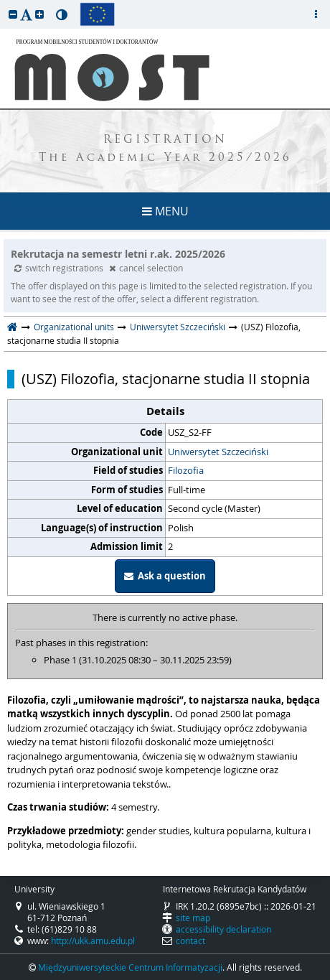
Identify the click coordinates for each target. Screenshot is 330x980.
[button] (13, 14)
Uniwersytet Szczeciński (178, 327)
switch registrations (60, 268)
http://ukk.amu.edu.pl (93, 941)
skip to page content (4, 4)
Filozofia (186, 470)
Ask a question (165, 576)
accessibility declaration (223, 929)
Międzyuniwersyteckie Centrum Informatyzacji (130, 967)
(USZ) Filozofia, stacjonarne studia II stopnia (166, 379)
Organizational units (74, 327)
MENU (165, 211)
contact (190, 941)
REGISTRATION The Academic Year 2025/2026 (165, 149)
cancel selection (146, 268)
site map (193, 918)
